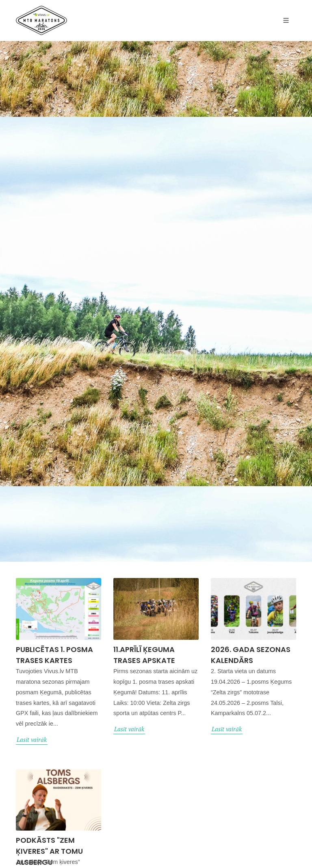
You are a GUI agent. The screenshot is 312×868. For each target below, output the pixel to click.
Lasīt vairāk (32, 740)
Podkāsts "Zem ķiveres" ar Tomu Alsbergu (49, 851)
